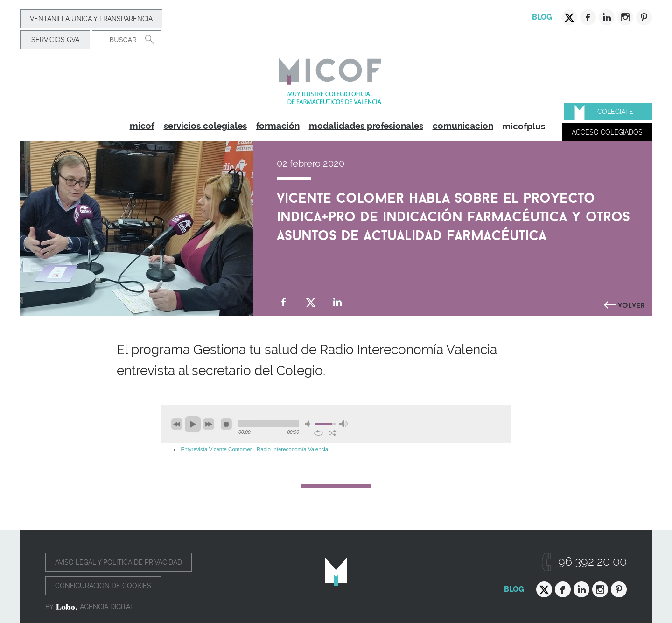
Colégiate (615, 112)
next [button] (209, 424)
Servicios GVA (55, 40)
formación (278, 126)
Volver (631, 304)
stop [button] (226, 424)
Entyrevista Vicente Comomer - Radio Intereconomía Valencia (255, 449)
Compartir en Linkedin (338, 302)
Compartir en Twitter (311, 302)
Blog (542, 17)
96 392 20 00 (592, 562)
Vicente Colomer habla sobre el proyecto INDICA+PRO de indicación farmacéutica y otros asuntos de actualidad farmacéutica (453, 214)
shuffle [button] (332, 433)
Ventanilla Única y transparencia (91, 19)
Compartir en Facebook (283, 302)
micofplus (524, 126)
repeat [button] (318, 433)
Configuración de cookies (103, 586)
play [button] (193, 424)
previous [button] (177, 424)
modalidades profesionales (366, 126)
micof (142, 126)
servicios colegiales (205, 126)
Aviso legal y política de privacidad (119, 562)
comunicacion (463, 126)
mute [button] (309, 424)
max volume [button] (343, 424)
